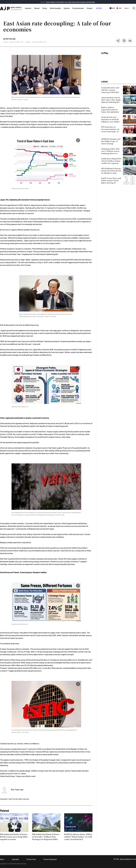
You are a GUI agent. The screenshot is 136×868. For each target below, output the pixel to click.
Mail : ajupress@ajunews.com (126, 859)
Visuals (89, 8)
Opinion (67, 8)
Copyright (15, 859)
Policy (45, 8)
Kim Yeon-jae (17, 789)
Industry (28, 8)
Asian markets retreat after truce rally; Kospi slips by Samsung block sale (70, 2)
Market (37, 8)
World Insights (55, 8)
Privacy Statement (50, 859)
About (2, 859)
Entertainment (78, 8)
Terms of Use (31, 859)
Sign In (127, 8)
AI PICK (99, 8)
